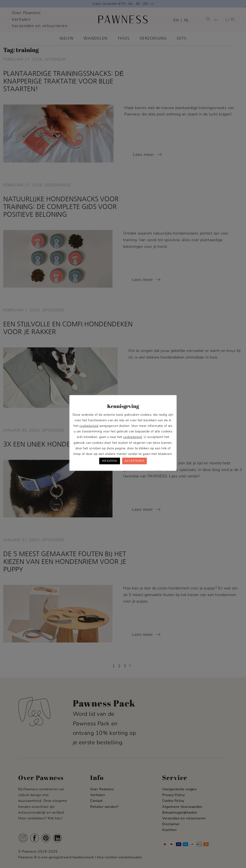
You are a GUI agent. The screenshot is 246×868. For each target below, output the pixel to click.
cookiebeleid (89, 426)
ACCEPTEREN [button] (134, 461)
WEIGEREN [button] (110, 461)
